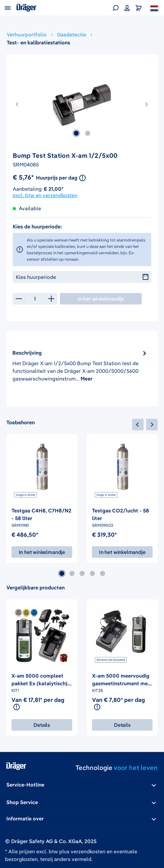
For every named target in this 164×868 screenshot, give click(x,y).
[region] (82, 106)
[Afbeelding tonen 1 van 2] (76, 133)
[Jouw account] (127, 8)
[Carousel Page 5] (103, 573)
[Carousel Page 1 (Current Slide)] (62, 573)
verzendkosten (88, 851)
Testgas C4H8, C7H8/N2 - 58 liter (41, 514)
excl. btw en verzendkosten (45, 195)
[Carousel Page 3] (82, 573)
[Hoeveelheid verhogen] (52, 299)
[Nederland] (154, 8)
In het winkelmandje (42, 552)
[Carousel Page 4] (92, 573)
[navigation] (145, 425)
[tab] (80, 366)
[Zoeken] (116, 8)
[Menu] (8, 8)
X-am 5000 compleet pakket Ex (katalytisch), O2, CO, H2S (40, 680)
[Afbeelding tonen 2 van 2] (88, 133)
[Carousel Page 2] (72, 573)
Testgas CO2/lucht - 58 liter (121, 514)
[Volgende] (146, 103)
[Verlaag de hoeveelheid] (18, 299)
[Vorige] (18, 103)
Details (42, 725)
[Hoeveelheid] (35, 299)
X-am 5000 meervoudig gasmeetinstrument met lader (121, 680)
